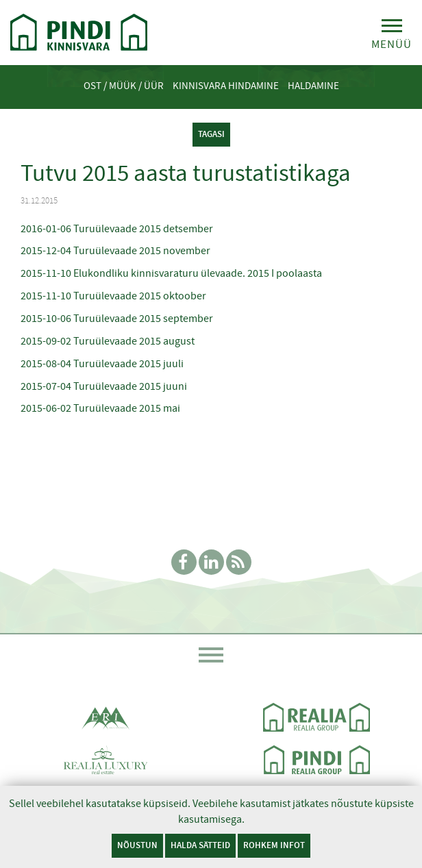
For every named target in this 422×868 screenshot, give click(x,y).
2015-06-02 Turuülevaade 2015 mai (100, 408)
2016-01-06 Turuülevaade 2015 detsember (117, 229)
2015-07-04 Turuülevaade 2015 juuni (104, 386)
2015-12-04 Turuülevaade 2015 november (115, 251)
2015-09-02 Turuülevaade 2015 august (108, 341)
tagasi (211, 134)
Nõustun (137, 845)
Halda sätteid (200, 845)
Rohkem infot (274, 845)
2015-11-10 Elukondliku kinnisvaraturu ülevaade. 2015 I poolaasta (171, 273)
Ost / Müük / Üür (124, 86)
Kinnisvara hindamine (226, 86)
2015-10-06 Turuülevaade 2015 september (117, 319)
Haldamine (313, 86)
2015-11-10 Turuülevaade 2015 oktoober (113, 296)
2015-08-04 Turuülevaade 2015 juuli (102, 364)
